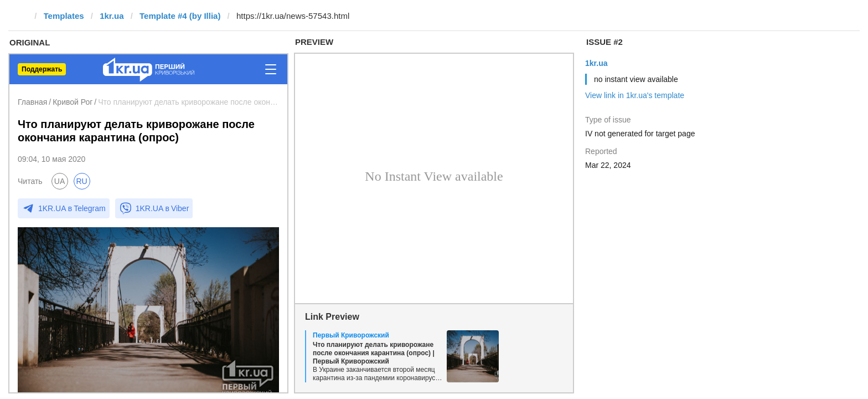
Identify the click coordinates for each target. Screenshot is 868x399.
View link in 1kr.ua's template (635, 95)
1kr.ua (112, 16)
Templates (64, 16)
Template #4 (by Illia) (180, 16)
